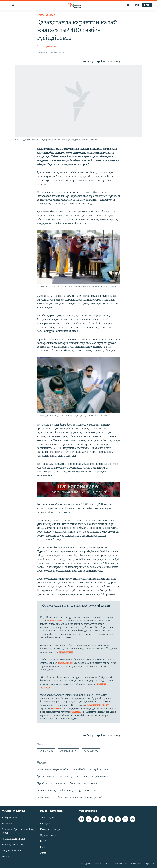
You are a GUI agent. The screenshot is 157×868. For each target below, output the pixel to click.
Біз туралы (8, 824)
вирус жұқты (66, 652)
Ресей (43, 841)
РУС (137, 5)
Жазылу (6, 856)
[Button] (88, 61)
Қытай (44, 847)
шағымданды (54, 621)
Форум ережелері (11, 851)
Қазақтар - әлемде (50, 830)
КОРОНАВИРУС (46, 15)
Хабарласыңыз (10, 818)
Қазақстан (46, 824)
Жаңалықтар (47, 818)
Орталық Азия (48, 836)
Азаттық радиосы (46, 46)
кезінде (55, 709)
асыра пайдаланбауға (97, 705)
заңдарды (76, 712)
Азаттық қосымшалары (15, 839)
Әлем (43, 853)
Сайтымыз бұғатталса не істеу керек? (18, 831)
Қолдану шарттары (12, 845)
